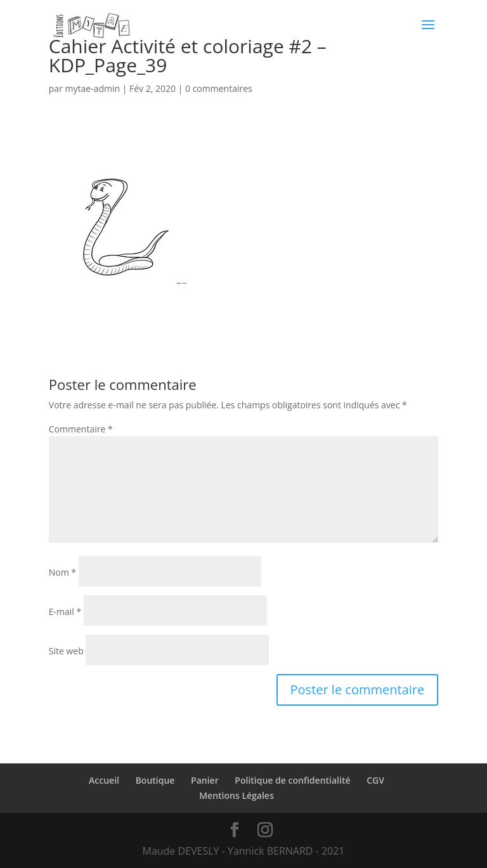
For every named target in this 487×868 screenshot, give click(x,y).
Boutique (155, 780)
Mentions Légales (237, 795)
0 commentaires (219, 88)
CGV (375, 780)
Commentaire (81, 429)
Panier (205, 780)
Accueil (104, 780)
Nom (62, 572)
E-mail (65, 612)
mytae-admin (93, 88)
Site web (66, 651)
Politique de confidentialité (292, 780)
